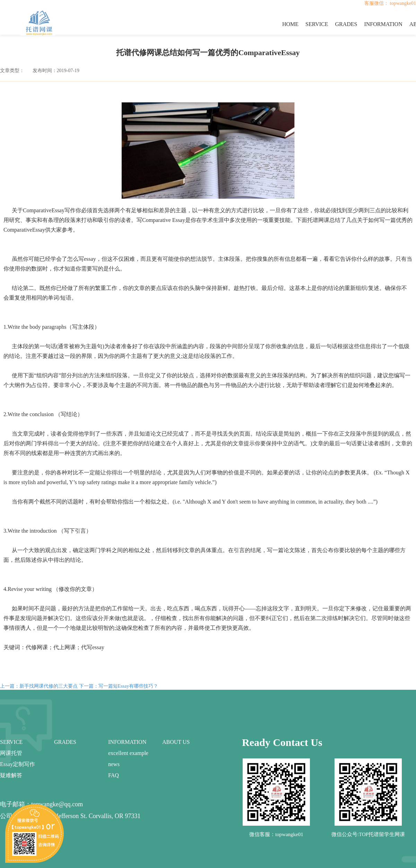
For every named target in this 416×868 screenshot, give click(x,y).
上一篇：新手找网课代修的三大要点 (39, 686)
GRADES (346, 24)
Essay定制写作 (18, 764)
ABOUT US (176, 742)
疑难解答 (11, 775)
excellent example (128, 753)
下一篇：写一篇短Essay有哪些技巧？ (119, 686)
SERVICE (317, 24)
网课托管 (11, 753)
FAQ (114, 775)
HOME (290, 24)
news (114, 764)
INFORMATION (383, 24)
